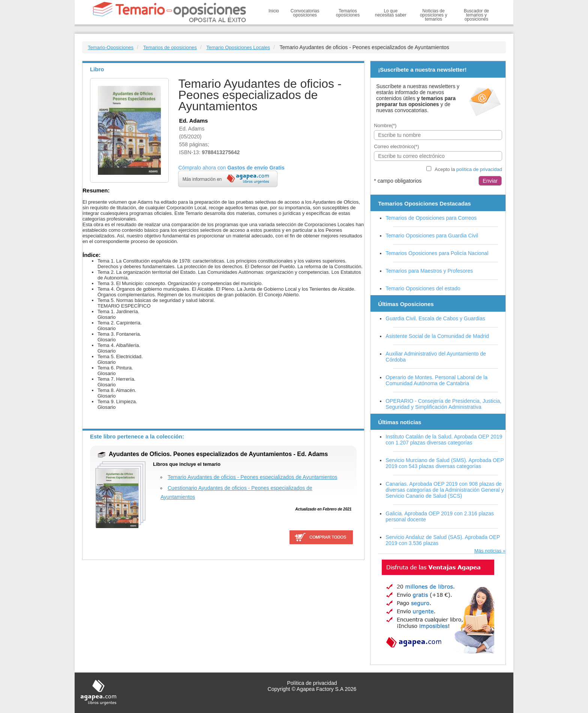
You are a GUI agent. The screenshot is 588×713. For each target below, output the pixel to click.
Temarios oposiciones (348, 13)
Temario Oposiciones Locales (238, 47)
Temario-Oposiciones (111, 47)
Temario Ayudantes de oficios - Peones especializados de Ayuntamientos (252, 477)
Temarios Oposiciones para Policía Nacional (437, 253)
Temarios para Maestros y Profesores (429, 271)
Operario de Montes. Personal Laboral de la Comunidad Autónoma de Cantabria (436, 380)
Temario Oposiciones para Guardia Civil (432, 236)
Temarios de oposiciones (170, 47)
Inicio (274, 11)
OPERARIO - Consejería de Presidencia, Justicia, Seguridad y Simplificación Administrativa (443, 404)
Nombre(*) (385, 125)
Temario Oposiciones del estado (423, 288)
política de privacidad (479, 169)
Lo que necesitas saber (391, 13)
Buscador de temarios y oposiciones (476, 15)
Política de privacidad (312, 683)
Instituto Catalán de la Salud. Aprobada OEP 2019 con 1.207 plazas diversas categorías (444, 440)
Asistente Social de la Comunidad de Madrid (437, 336)
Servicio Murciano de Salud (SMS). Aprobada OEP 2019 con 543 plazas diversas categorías (445, 463)
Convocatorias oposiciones (305, 13)
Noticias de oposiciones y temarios (434, 15)
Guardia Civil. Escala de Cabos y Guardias (435, 318)
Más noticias (488, 551)
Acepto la (468, 169)
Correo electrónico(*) (396, 146)
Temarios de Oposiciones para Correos (431, 218)
